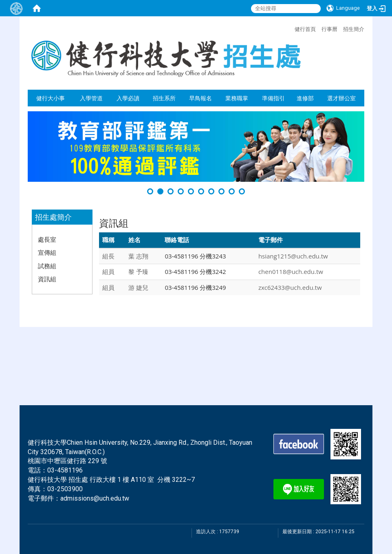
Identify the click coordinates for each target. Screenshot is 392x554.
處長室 (47, 239)
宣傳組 (47, 252)
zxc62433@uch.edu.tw (290, 287)
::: (291, 28)
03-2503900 (65, 489)
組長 (108, 256)
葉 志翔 (138, 256)
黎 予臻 (138, 271)
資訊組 (47, 279)
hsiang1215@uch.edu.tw (293, 256)
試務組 (47, 266)
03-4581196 (65, 470)
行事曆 (329, 29)
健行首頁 (305, 29)
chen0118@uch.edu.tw (291, 271)
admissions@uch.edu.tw (95, 498)
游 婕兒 (138, 287)
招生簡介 (354, 29)
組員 (108, 271)
